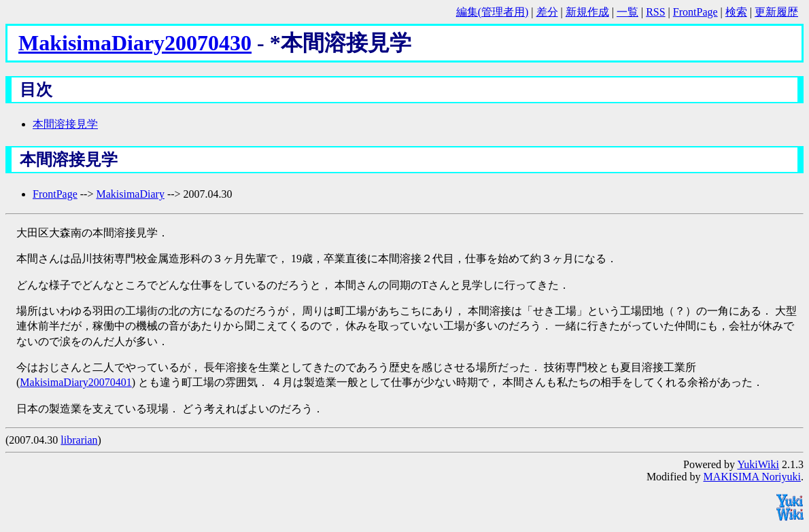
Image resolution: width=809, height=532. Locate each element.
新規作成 (587, 12)
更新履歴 (776, 12)
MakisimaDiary (130, 194)
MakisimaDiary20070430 (135, 43)
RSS (655, 12)
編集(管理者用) (493, 12)
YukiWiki (758, 464)
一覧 (627, 12)
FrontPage (695, 12)
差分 (547, 12)
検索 (736, 12)
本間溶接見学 (65, 124)
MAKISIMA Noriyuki (752, 477)
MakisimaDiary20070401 (75, 382)
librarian (79, 440)
